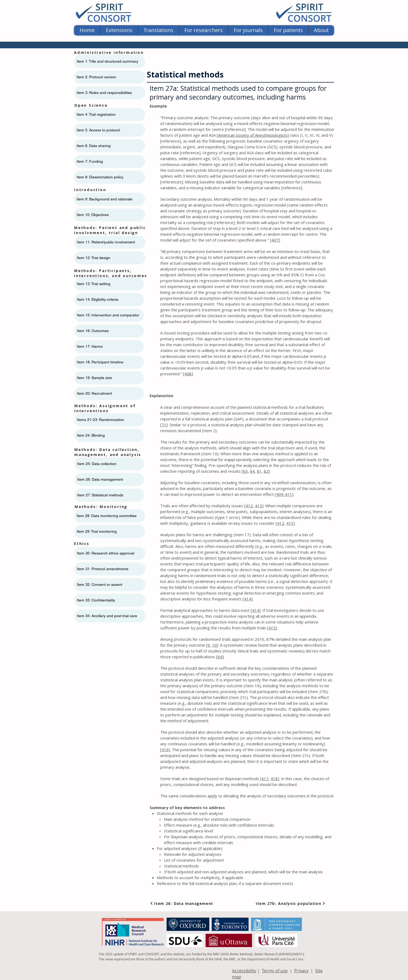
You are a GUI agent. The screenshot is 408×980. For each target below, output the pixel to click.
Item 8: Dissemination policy (100, 177)
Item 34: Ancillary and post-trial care (107, 616)
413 (259, 506)
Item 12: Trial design (94, 258)
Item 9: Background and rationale (105, 199)
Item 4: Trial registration (96, 114)
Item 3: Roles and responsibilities (104, 93)
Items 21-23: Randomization (101, 420)
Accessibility (244, 971)
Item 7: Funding (90, 161)
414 (248, 599)
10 (214, 645)
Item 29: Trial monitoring (97, 531)
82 (266, 471)
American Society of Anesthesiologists (253, 135)
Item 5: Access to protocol (98, 130)
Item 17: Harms (90, 346)
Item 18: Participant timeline (100, 362)
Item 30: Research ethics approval (106, 553)
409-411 (284, 494)
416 (165, 750)
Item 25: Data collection (97, 464)
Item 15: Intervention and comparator (108, 315)
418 (274, 779)
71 (164, 425)
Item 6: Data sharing (94, 146)
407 (275, 240)
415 (272, 628)
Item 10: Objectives (93, 215)
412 (249, 506)
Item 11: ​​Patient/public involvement (106, 242)
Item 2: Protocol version (96, 77)
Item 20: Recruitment (94, 393)
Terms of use (275, 971)
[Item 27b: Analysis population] (291, 903)
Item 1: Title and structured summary (107, 61)
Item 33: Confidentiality (96, 600)
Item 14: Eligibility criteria (98, 299)
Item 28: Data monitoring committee (107, 516)
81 (259, 471)
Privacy (301, 971)
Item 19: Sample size (94, 378)
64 (252, 471)
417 (265, 779)
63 (245, 471)
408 (188, 374)
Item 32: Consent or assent (100, 584)
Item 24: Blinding (91, 435)
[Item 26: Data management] (182, 903)
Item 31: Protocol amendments (103, 569)
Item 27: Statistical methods (100, 495)
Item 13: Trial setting (94, 284)
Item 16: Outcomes (93, 331)
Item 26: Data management (100, 479)
